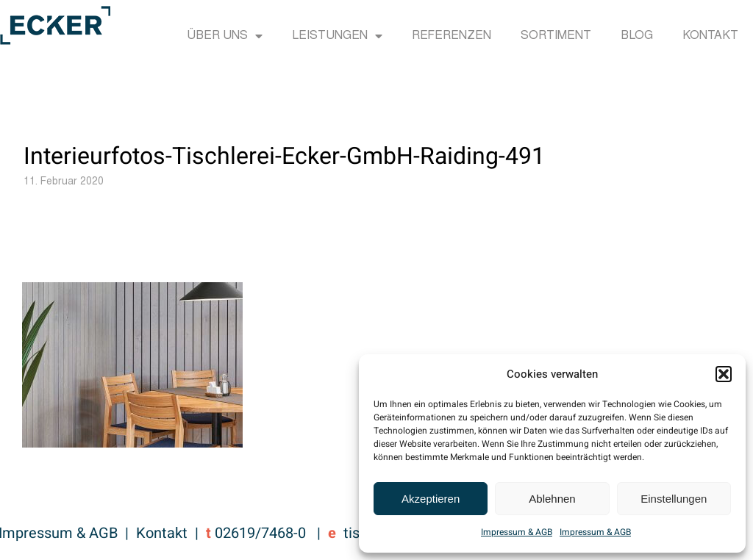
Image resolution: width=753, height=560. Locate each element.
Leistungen (337, 36)
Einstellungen (674, 499)
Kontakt (710, 36)
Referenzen (452, 36)
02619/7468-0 (260, 533)
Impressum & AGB (517, 532)
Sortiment (556, 36)
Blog (637, 36)
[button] (724, 374)
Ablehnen (552, 499)
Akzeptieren (431, 499)
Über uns (225, 36)
